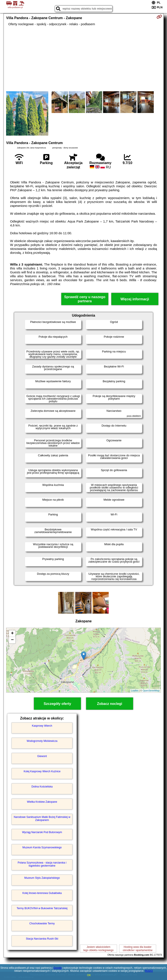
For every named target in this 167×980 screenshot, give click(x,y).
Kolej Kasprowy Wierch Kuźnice (42, 771)
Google (58, 968)
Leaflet (135, 691)
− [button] (12, 640)
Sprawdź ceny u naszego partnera (85, 299)
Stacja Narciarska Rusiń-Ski (42, 939)
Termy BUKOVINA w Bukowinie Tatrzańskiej (42, 908)
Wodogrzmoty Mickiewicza (42, 741)
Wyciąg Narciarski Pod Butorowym (42, 832)
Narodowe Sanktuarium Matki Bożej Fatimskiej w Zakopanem (42, 819)
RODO (149, 971)
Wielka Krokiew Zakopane (42, 802)
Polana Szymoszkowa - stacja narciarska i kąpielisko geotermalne (42, 864)
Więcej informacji (135, 299)
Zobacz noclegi (110, 704)
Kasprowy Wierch (42, 726)
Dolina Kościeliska (42, 787)
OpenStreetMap (151, 691)
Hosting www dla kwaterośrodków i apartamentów (138, 948)
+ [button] (12, 634)
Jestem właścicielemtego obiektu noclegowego (98, 948)
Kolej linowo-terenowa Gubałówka (42, 893)
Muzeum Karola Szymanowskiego (42, 847)
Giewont (42, 756)
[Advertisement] (83, 59)
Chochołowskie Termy (42, 924)
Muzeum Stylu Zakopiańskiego (42, 878)
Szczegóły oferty (57, 704)
